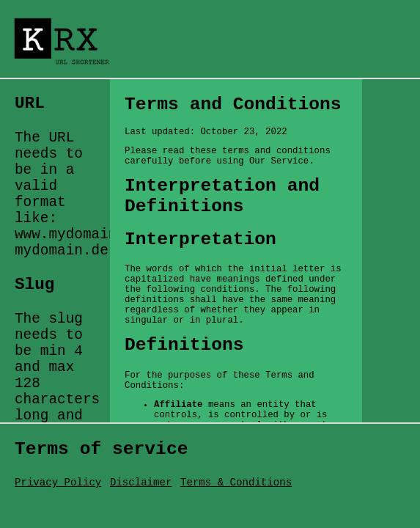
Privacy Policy (58, 483)
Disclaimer (141, 483)
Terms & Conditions (236, 483)
